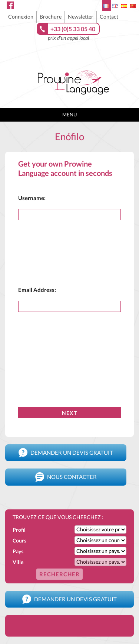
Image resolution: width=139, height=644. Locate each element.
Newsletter (81, 17)
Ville (18, 562)
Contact (109, 17)
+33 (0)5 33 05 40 (73, 29)
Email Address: (37, 290)
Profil (19, 530)
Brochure (51, 17)
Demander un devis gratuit (66, 453)
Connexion (21, 17)
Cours (19, 540)
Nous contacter (66, 477)
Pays (18, 551)
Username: (32, 198)
